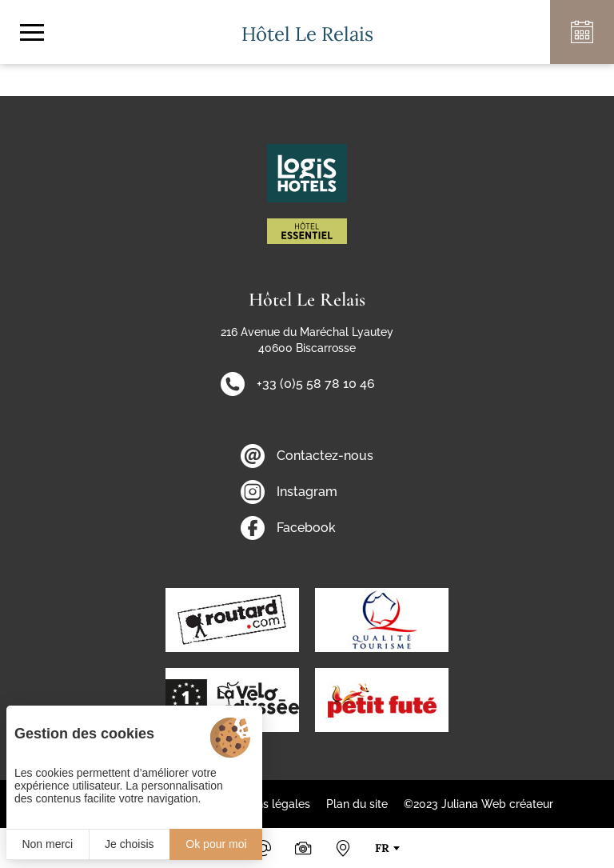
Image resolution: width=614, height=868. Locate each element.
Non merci (47, 844)
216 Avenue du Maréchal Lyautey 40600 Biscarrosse (307, 340)
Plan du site (357, 804)
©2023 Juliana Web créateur (478, 804)
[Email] (263, 848)
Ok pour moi (216, 844)
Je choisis (129, 844)
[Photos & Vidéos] (303, 848)
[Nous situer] (343, 848)
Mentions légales (266, 804)
